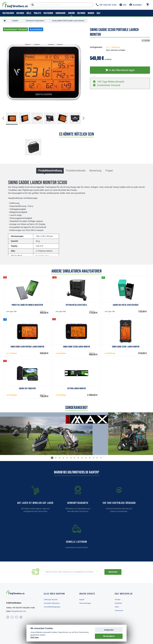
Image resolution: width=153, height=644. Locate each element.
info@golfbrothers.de (18, 611)
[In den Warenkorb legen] (120, 70)
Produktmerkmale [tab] (76, 171)
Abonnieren (113, 572)
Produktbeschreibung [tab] (50, 171)
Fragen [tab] (109, 171)
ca (113, 47)
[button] (5, 119)
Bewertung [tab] (95, 171)
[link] (119, 500)
